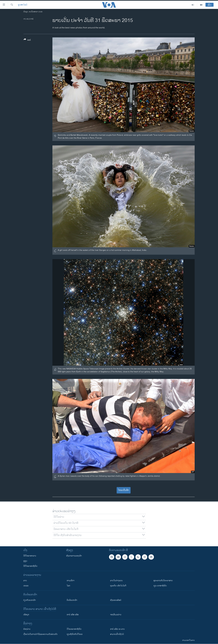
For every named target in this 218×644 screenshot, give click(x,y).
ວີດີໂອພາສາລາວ (30, 556)
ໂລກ (68, 586)
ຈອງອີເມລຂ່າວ (116, 615)
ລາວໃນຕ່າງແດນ (116, 581)
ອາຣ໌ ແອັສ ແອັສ (73, 615)
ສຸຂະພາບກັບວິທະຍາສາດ (163, 581)
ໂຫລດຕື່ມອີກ (124, 490)
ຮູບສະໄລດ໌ (23, 5)
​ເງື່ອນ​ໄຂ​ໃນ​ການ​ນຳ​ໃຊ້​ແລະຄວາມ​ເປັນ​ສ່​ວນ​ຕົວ (40, 634)
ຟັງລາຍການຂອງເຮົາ (74, 556)
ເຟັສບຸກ (26, 615)
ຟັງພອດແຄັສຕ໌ (116, 600)
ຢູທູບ (25, 561)
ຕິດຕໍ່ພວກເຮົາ (72, 600)
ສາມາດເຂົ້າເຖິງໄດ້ (117, 634)
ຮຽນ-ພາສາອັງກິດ (160, 586)
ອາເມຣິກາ (71, 581)
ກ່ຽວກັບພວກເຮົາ (30, 600)
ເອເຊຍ (26, 586)
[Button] (27, 40)
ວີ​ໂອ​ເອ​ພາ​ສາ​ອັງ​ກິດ (74, 629)
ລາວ (25, 581)
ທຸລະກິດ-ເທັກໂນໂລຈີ (118, 586)
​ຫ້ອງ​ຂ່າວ (27, 629)
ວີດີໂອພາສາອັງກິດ (30, 566)
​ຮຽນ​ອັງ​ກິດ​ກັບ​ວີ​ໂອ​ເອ (75, 634)
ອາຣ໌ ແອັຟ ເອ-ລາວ (117, 629)
